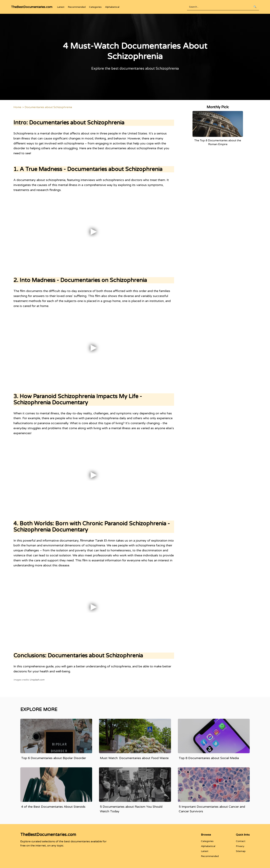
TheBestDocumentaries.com (32, 7)
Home (17, 107)
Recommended (77, 7)
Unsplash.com (37, 680)
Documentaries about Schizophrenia (48, 107)
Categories (95, 7)
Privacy (240, 846)
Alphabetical (112, 7)
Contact (241, 841)
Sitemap (241, 851)
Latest (61, 7)
